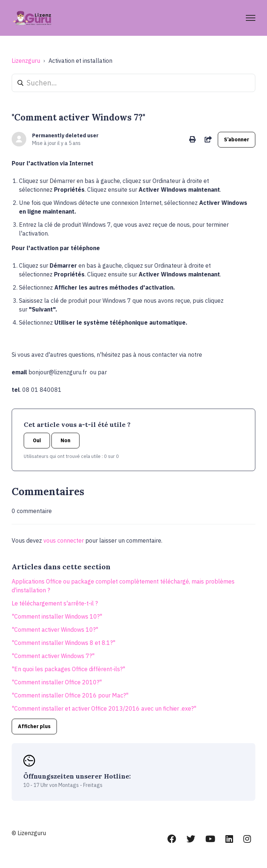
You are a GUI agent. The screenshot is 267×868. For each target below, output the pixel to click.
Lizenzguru (26, 61)
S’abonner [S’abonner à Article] (237, 139)
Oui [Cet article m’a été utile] (37, 440)
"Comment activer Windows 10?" (55, 630)
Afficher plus (34, 726)
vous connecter (64, 540)
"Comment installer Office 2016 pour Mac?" (70, 695)
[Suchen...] (133, 83)
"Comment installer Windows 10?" (57, 616)
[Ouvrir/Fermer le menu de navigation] (251, 18)
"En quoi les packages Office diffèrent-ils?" (68, 669)
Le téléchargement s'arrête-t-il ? (55, 603)
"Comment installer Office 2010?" (57, 682)
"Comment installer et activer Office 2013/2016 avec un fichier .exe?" (104, 708)
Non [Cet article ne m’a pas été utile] (65, 440)
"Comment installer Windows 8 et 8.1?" (63, 643)
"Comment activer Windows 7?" (53, 656)
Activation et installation (80, 61)
